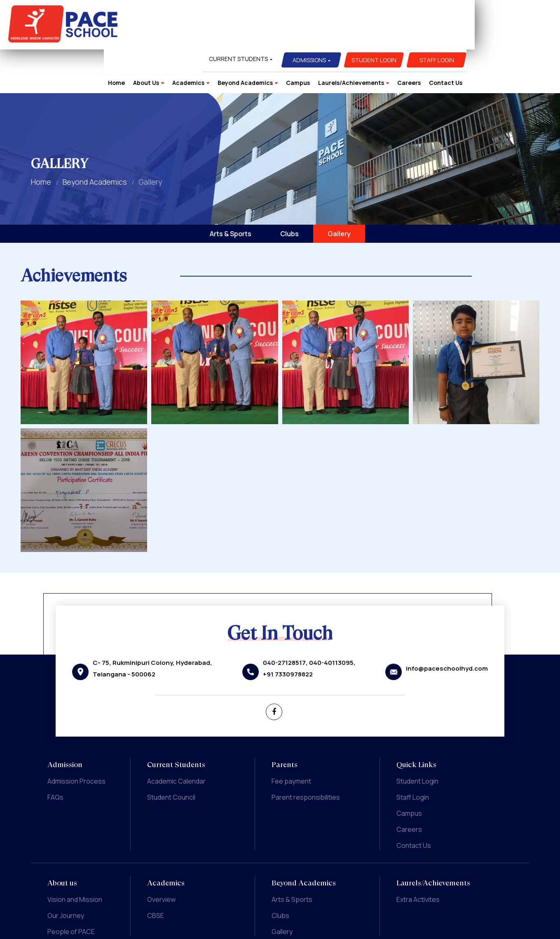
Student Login (459, 14)
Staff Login (522, 14)
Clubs (289, 190)
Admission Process (76, 737)
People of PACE (71, 888)
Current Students (324, 13)
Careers (494, 37)
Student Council (171, 754)
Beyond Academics (330, 37)
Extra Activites (418, 856)
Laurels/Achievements (436, 37)
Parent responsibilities (306, 754)
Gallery (339, 190)
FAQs (55, 754)
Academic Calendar (176, 737)
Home (202, 37)
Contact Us (531, 37)
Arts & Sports (231, 190)
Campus (383, 37)
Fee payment (291, 737)
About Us (231, 37)
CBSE (156, 872)
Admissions (395, 14)
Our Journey (66, 872)
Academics (274, 37)
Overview (161, 856)
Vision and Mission (75, 856)
